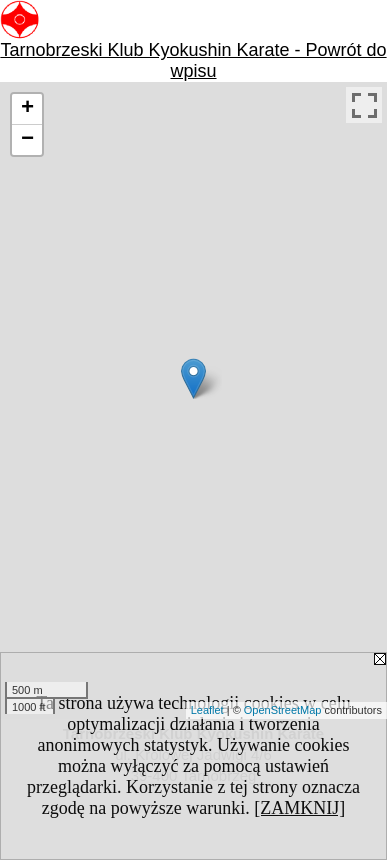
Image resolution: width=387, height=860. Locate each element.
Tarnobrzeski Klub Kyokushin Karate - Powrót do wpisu (193, 60)
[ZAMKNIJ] (299, 808)
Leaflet (207, 710)
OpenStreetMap (283, 710)
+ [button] (27, 109)
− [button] (27, 140)
